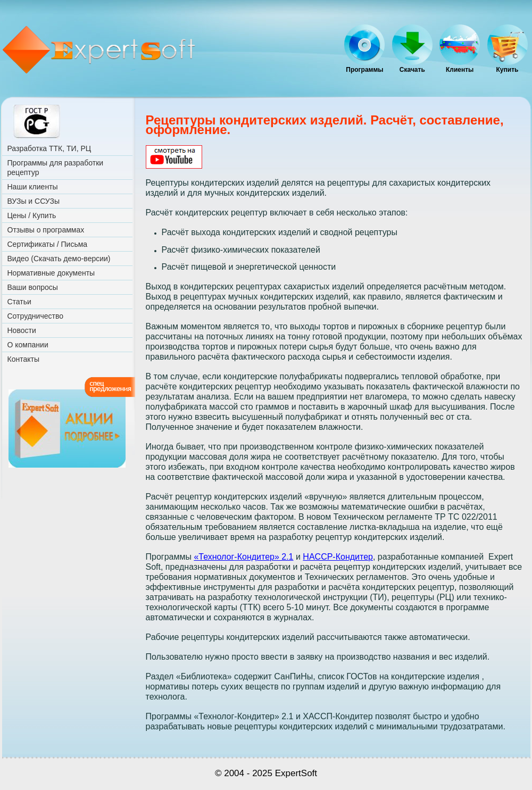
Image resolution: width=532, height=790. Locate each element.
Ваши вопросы (33, 287)
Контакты (23, 359)
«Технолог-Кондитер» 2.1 (243, 557)
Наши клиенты (33, 187)
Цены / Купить (32, 215)
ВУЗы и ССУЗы (34, 201)
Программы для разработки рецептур (56, 168)
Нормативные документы (51, 273)
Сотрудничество (35, 316)
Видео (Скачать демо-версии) (59, 259)
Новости (22, 330)
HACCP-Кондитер (338, 557)
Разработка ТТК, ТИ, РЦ (49, 148)
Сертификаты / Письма (48, 244)
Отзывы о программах (46, 230)
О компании (28, 345)
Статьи (19, 302)
